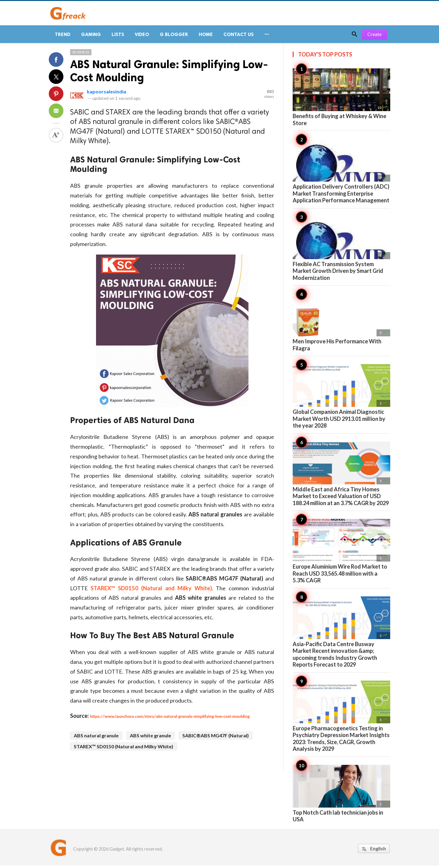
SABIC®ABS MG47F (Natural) (216, 738)
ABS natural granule (96, 738)
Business (81, 54)
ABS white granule (150, 738)
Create (375, 36)
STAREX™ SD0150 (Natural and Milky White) (123, 749)
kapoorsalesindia (107, 94)
